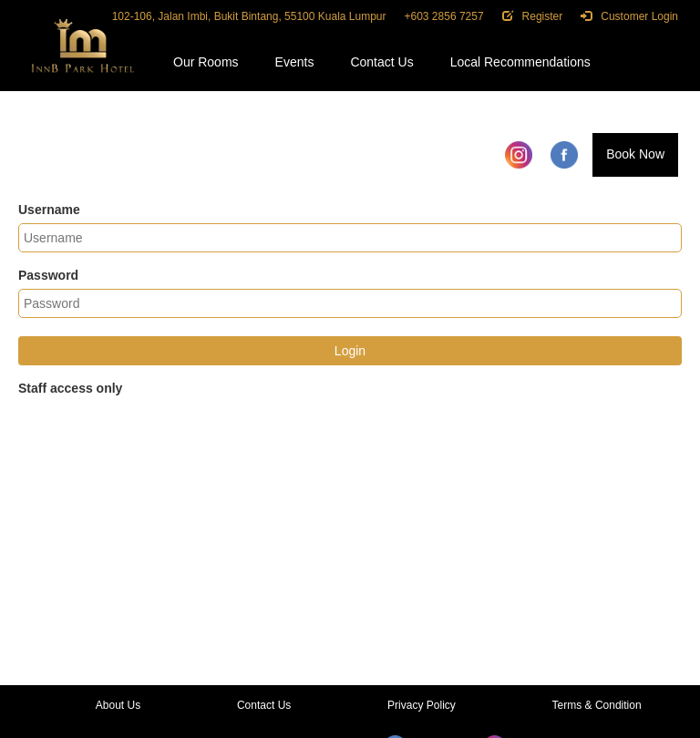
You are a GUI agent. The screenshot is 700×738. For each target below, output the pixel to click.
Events (295, 62)
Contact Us (381, 62)
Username (49, 210)
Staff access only (70, 388)
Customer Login (629, 16)
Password (48, 275)
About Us (118, 705)
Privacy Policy (422, 705)
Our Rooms (206, 62)
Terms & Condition (597, 705)
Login (350, 351)
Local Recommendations (520, 62)
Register (533, 16)
